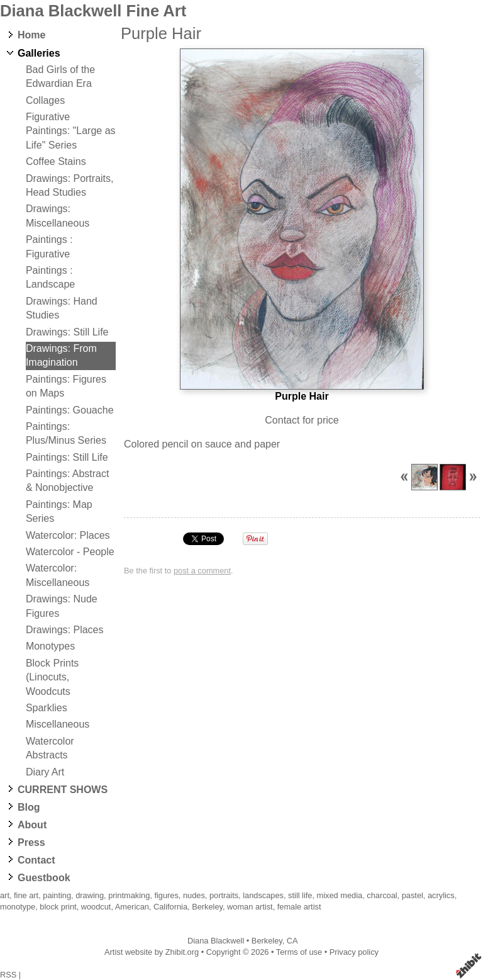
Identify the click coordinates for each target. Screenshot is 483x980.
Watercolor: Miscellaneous (58, 575)
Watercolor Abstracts (50, 748)
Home (31, 35)
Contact (36, 860)
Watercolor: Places (68, 535)
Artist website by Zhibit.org (152, 952)
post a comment (202, 571)
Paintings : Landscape (50, 277)
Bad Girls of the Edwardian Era (60, 76)
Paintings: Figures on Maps (66, 386)
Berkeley (267, 941)
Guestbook (44, 878)
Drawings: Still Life (67, 332)
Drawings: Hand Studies (62, 308)
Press (31, 842)
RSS (8, 975)
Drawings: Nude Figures (62, 606)
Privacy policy (354, 952)
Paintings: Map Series (59, 511)
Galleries (39, 53)
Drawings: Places (65, 630)
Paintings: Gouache (70, 410)
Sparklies (47, 708)
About (32, 825)
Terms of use (299, 952)
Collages (45, 100)
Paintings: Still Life (67, 457)
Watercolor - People (70, 552)
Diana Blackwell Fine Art (93, 11)
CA (292, 941)
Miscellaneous (58, 724)
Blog (29, 807)
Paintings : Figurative (49, 246)
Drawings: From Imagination (61, 355)
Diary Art (45, 772)
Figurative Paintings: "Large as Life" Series (71, 131)
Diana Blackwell (216, 941)
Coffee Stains (56, 161)
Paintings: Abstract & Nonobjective (68, 481)
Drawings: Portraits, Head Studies (70, 185)
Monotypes (50, 646)
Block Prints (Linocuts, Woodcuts (52, 677)
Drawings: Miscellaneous (58, 216)
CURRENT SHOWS (63, 790)
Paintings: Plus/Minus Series (66, 433)
